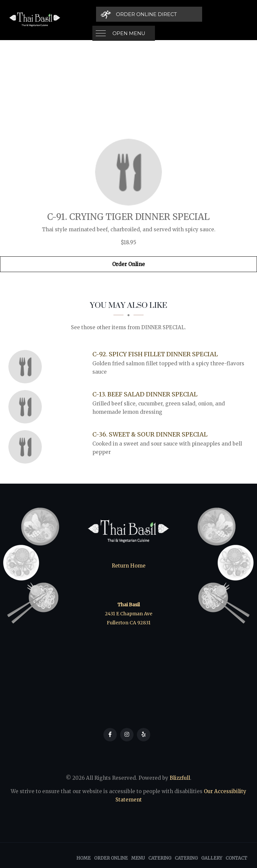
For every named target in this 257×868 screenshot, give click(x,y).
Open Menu (129, 14)
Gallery (212, 858)
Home (83, 858)
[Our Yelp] (144, 735)
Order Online (128, 264)
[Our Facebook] (110, 735)
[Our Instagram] (127, 735)
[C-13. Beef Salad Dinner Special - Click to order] (27, 407)
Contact (236, 858)
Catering (160, 858)
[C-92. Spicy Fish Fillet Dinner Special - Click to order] (27, 367)
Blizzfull (180, 778)
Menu (138, 858)
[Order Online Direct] (203, 14)
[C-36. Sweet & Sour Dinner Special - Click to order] (27, 447)
